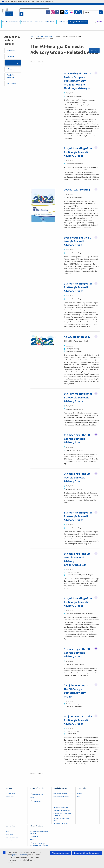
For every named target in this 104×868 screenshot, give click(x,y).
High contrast (76, 12)
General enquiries (11, 820)
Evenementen (12, 63)
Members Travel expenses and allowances (63, 835)
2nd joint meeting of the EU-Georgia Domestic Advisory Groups (76, 711)
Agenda (35, 22)
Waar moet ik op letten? (45, 1)
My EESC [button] (99, 22)
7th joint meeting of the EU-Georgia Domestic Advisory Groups (76, 293)
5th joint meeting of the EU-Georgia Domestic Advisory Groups (76, 530)
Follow (96, 73)
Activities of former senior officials (62, 839)
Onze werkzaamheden (13, 22)
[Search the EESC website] (34, 10)
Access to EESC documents (62, 831)
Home (32, 37)
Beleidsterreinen (26, 22)
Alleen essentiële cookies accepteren (87, 853)
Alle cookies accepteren (61, 853)
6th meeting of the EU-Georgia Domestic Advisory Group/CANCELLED (77, 575)
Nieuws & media (44, 22)
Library (32, 817)
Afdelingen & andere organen (78, 22)
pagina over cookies (19, 855)
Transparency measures (61, 827)
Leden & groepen (62, 22)
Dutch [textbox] (87, 13)
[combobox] (93, 12)
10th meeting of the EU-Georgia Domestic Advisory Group (78, 245)
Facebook (57, 12)
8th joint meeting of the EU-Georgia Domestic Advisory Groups (76, 154)
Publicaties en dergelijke (12, 76)
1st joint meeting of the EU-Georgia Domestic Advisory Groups (78, 740)
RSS (96, 50)
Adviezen (10, 69)
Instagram (53, 12)
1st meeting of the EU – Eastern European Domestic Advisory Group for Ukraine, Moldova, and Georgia (78, 81)
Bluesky (66, 12)
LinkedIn (48, 12)
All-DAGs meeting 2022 (77, 345)
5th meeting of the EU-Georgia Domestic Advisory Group (77, 673)
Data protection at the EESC (62, 814)
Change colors (80, 12)
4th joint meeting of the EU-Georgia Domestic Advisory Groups (76, 620)
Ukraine (4, 26)
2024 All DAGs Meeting (77, 194)
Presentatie (11, 51)
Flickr (71, 12)
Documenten (12, 84)
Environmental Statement (61, 817)
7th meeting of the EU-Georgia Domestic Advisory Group (77, 489)
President (53, 22)
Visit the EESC (10, 817)
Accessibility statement (61, 843)
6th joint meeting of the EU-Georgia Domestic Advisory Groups (76, 407)
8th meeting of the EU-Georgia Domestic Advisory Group (77, 451)
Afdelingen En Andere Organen (45, 37)
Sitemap (80, 814)
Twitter (62, 12)
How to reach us (10, 814)
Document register (37, 814)
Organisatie (11, 57)
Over (3, 22)
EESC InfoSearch (36, 821)
